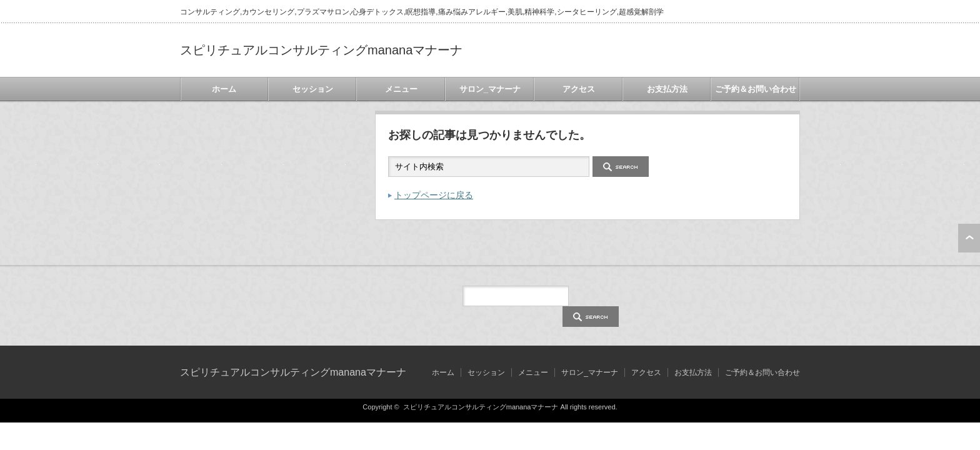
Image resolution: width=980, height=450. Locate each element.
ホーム (224, 89)
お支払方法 (667, 89)
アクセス (579, 89)
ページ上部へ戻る (969, 238)
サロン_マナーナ (490, 89)
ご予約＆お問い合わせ (756, 89)
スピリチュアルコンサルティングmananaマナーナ (321, 50)
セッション (313, 89)
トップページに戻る (434, 195)
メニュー (401, 89)
